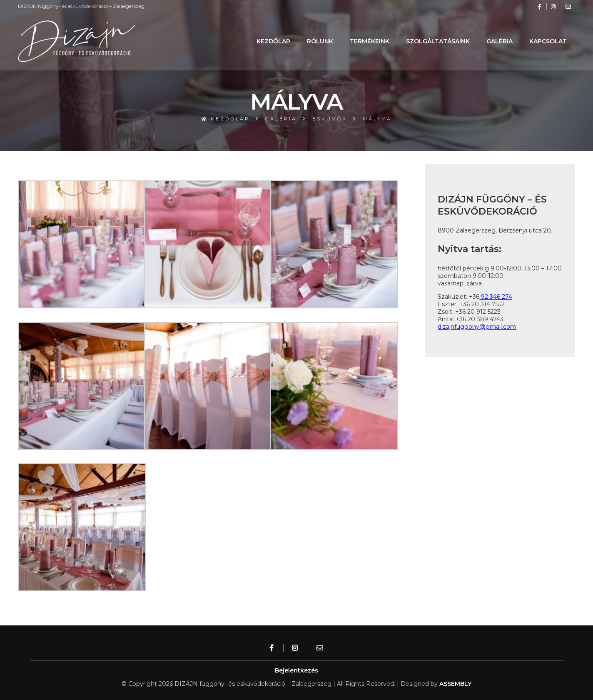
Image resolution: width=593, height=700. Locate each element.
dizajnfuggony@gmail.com (477, 327)
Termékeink (370, 41)
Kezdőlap (273, 41)
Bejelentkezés (296, 670)
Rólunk (320, 41)
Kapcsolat (548, 41)
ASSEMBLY (455, 684)
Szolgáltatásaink (438, 41)
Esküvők (330, 119)
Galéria (500, 41)
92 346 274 (496, 297)
